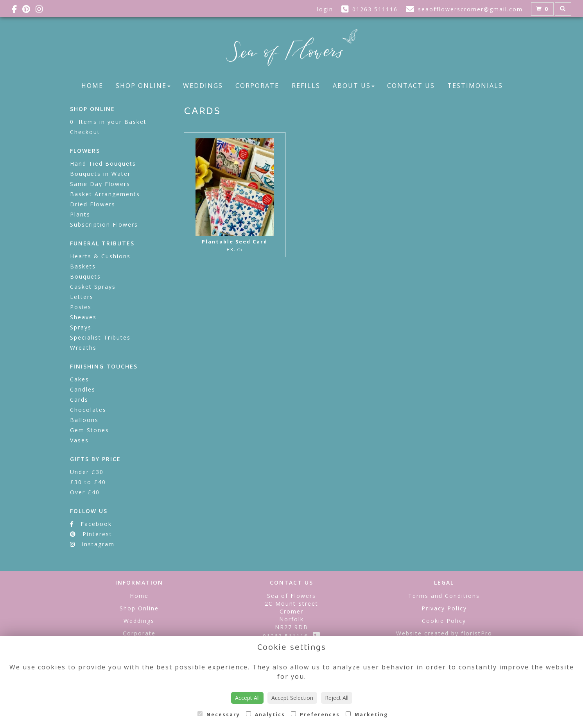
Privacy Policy (444, 608)
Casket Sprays (93, 287)
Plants (80, 214)
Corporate (257, 86)
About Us (354, 86)
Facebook (91, 524)
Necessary (219, 715)
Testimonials (475, 86)
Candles (83, 389)
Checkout (85, 132)
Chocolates (88, 410)
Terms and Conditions (444, 596)
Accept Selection (292, 698)
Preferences (315, 715)
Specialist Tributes (100, 337)
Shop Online (143, 86)
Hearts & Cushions (100, 256)
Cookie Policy (444, 621)
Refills (306, 86)
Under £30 (87, 472)
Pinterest (91, 534)
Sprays (81, 327)
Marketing (367, 715)
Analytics (265, 715)
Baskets (83, 266)
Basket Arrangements (105, 194)
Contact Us (411, 86)
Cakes (80, 379)
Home (92, 86)
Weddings (203, 86)
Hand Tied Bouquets (103, 164)
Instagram (92, 544)
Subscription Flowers (104, 224)
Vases (79, 440)
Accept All (247, 698)
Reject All (337, 698)
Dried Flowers (93, 204)
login (325, 9)
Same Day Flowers (100, 184)
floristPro (477, 633)
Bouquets (85, 276)
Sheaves (83, 317)
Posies (81, 307)
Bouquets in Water (100, 174)
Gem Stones (90, 430)
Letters (82, 297)
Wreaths (83, 348)
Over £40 (85, 492)
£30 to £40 (88, 482)
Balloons (84, 420)
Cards (79, 400)
